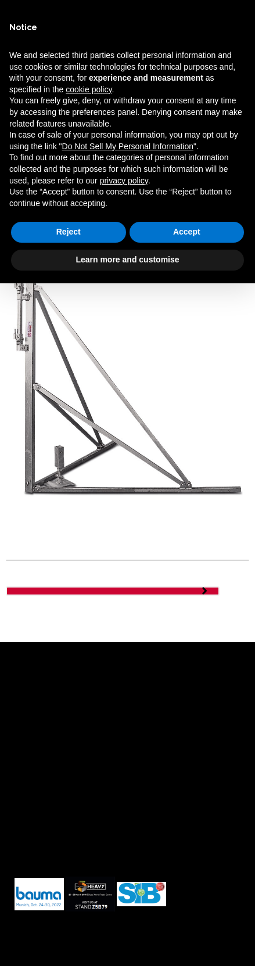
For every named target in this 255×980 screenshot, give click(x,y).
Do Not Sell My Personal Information (128, 146)
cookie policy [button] (89, 89)
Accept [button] (187, 232)
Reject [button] (69, 232)
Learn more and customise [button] (127, 260)
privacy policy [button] (124, 181)
